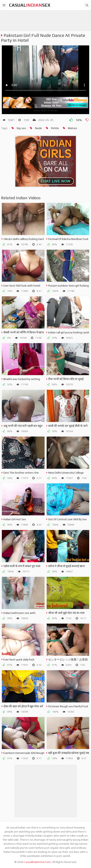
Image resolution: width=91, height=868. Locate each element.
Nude (35, 128)
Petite (51, 128)
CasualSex (30, 5)
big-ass (18, 128)
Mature (69, 128)
